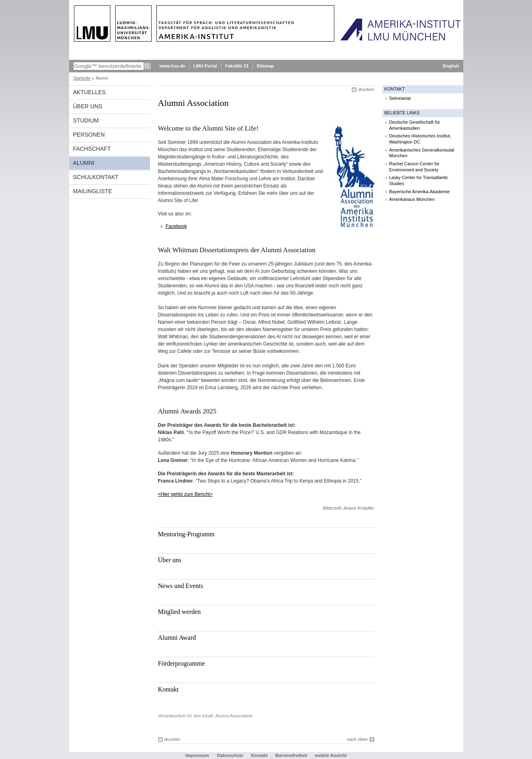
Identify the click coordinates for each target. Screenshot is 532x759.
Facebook (176, 226)
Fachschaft (92, 149)
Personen (89, 135)
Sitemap (265, 66)
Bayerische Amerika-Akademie (420, 192)
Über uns (170, 560)
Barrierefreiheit (292, 755)
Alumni (84, 163)
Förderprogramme (182, 663)
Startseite (82, 78)
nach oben (357, 739)
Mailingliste (93, 191)
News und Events (181, 586)
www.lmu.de (173, 66)
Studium (86, 120)
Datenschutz (230, 755)
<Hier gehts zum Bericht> (185, 494)
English (451, 66)
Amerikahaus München (412, 199)
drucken (366, 89)
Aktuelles (90, 92)
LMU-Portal (205, 66)
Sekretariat (400, 98)
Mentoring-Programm (186, 534)
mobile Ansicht (331, 755)
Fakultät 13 (237, 66)
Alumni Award (177, 638)
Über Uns (88, 106)
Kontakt (169, 689)
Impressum (197, 755)
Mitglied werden (179, 612)
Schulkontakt (96, 177)
